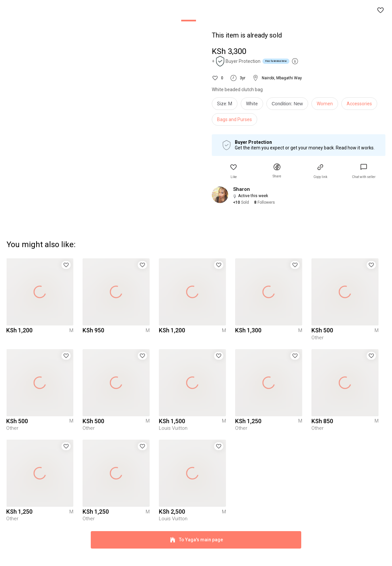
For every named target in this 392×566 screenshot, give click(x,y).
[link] (364, 171)
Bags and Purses (234, 119)
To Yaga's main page (196, 552)
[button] (381, 11)
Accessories (359, 104)
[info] (289, 105)
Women (325, 104)
